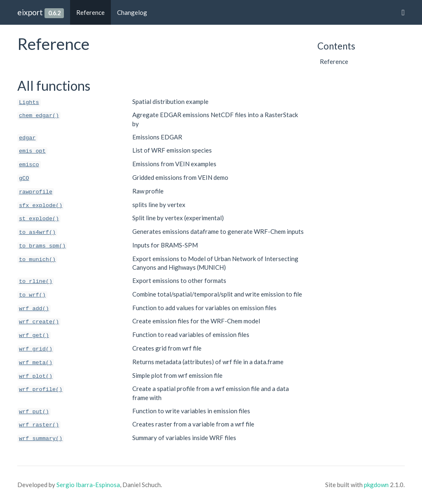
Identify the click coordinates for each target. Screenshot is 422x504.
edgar (27, 138)
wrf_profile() (41, 390)
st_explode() (39, 219)
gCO (24, 178)
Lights (29, 102)
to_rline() (36, 281)
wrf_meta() (36, 363)
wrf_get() (34, 336)
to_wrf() (32, 295)
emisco (29, 165)
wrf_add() (34, 309)
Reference (90, 12)
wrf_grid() (36, 349)
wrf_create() (39, 322)
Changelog (132, 12)
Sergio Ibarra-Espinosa (88, 485)
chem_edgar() (39, 116)
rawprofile (36, 192)
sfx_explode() (41, 206)
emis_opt (32, 151)
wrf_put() (34, 412)
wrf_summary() (41, 439)
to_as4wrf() (37, 232)
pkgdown (376, 485)
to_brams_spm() (42, 246)
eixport (30, 12)
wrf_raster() (39, 425)
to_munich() (37, 260)
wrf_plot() (36, 376)
